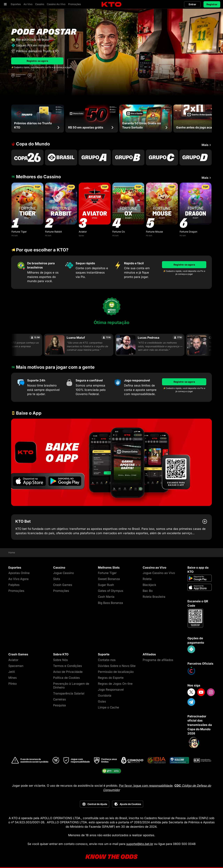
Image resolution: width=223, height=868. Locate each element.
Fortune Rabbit (53, 232)
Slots (57, 579)
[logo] (111, 4)
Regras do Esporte (111, 678)
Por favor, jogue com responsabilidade (146, 786)
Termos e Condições (68, 666)
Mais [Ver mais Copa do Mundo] (207, 145)
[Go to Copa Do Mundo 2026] (27, 157)
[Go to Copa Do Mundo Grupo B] (128, 157)
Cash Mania (106, 597)
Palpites (14, 585)
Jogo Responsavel (111, 690)
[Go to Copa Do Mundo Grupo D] (196, 157)
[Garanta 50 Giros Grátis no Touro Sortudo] (146, 119)
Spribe (81, 236)
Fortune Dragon (188, 232)
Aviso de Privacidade (68, 672)
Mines (13, 678)
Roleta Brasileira (154, 597)
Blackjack (149, 585)
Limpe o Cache (108, 707)
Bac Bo (148, 591)
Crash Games (63, 585)
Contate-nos (107, 660)
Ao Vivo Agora (18, 579)
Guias (102, 701)
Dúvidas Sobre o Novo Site (117, 666)
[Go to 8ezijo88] (111, 462)
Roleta (147, 579)
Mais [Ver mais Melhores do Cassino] (207, 178)
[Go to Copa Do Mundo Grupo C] (162, 157)
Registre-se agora (37, 61)
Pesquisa (59, 705)
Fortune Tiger (19, 232)
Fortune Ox (119, 232)
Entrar (192, 4)
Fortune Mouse (154, 232)
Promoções (16, 591)
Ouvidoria (105, 696)
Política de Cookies (66, 678)
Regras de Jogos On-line (115, 684)
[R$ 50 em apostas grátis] (92, 119)
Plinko (13, 684)
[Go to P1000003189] (61, 157)
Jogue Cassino (64, 573)
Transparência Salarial (69, 693)
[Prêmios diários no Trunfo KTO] (38, 119)
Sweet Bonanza (109, 579)
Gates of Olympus (111, 591)
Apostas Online (19, 573)
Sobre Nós (60, 660)
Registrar (212, 4)
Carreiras (59, 699)
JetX (12, 672)
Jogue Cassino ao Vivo (159, 573)
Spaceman (16, 666)
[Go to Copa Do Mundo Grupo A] (95, 157)
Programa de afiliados (158, 660)
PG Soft (15, 236)
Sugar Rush (106, 585)
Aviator (83, 232)
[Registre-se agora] (184, 265)
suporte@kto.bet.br (140, 844)
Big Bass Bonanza (110, 603)
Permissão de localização (116, 672)
